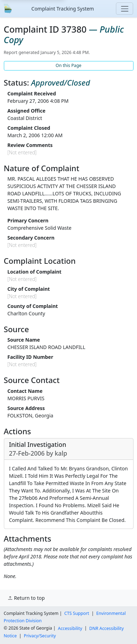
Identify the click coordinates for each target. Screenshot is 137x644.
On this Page (68, 65)
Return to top (26, 598)
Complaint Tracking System (63, 9)
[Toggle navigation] (125, 9)
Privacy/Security (40, 636)
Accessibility (70, 628)
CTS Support (77, 613)
